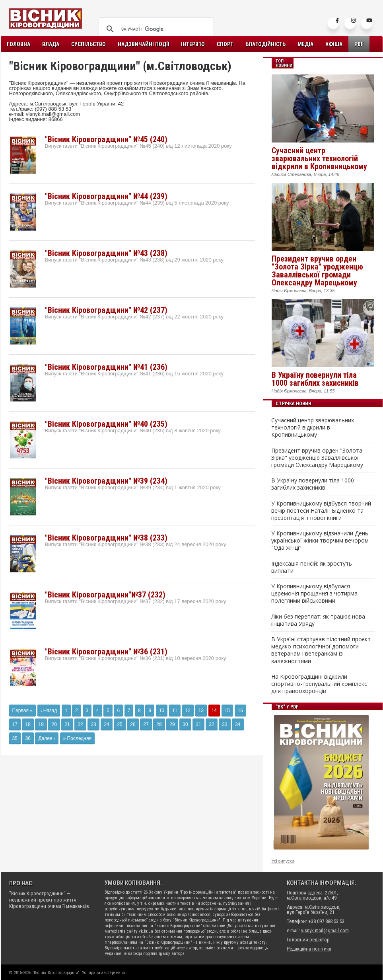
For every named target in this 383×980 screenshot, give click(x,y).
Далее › (47, 738)
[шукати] (155, 29)
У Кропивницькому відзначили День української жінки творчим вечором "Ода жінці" (320, 541)
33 (225, 724)
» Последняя (77, 738)
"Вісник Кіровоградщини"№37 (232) (105, 595)
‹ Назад (49, 711)
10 (162, 711)
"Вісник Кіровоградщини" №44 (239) (106, 196)
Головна (18, 44)
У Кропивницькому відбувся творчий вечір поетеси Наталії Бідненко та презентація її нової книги (321, 511)
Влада (51, 44)
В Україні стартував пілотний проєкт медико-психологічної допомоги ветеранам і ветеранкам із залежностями (321, 650)
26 (133, 724)
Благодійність (265, 44)
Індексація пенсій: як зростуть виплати (312, 567)
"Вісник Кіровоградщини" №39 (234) (106, 481)
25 (120, 724)
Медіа (305, 44)
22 (80, 724)
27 (146, 724)
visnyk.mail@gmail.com (325, 930)
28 (159, 724)
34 (238, 724)
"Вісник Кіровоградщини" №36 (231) (106, 652)
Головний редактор (308, 940)
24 (106, 724)
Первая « (22, 711)
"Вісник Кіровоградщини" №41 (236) (106, 367)
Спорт (225, 44)
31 (198, 724)
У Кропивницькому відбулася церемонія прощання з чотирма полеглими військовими (314, 593)
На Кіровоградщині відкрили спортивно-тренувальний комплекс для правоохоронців (319, 684)
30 (185, 724)
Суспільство (88, 44)
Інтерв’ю (193, 44)
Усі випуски (283, 861)
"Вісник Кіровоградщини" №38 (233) (106, 538)
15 (227, 711)
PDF (359, 44)
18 (28, 724)
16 (240, 711)
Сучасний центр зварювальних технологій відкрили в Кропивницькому (319, 158)
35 (15, 738)
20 (54, 724)
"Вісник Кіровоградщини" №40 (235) (106, 424)
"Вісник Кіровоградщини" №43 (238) (106, 253)
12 (188, 711)
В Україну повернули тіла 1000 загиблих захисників (315, 379)
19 (41, 724)
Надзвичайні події (143, 44)
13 (201, 711)
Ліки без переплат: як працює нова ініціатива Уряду (318, 620)
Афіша (334, 44)
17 (15, 724)
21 (67, 724)
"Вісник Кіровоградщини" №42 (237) (106, 310)
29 (172, 724)
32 (211, 724)
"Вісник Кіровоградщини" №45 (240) (106, 139)
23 (93, 724)
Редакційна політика (309, 949)
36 (28, 738)
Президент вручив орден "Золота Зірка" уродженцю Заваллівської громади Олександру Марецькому (317, 271)
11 (175, 711)
